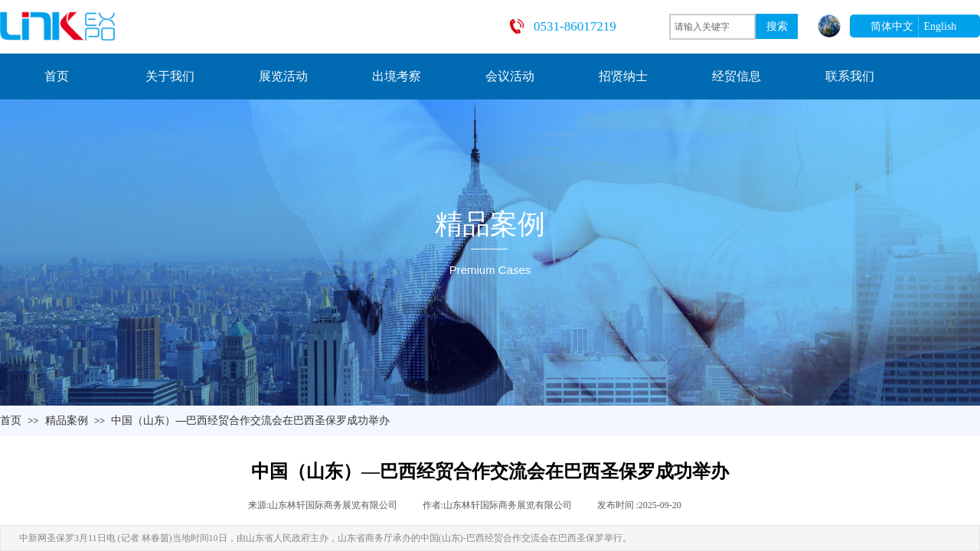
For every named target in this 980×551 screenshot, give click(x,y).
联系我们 (850, 76)
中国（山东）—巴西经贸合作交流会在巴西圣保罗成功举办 (250, 420)
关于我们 (170, 76)
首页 (57, 76)
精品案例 (67, 420)
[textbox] (712, 27)
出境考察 (397, 76)
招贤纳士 (623, 76)
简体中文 (892, 26)
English (941, 26)
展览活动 (283, 76)
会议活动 (510, 76)
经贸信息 (737, 76)
